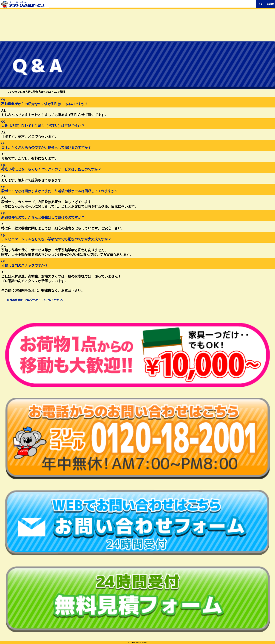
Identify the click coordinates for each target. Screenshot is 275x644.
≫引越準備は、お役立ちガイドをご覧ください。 (36, 300)
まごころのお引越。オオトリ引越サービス (89, 3)
